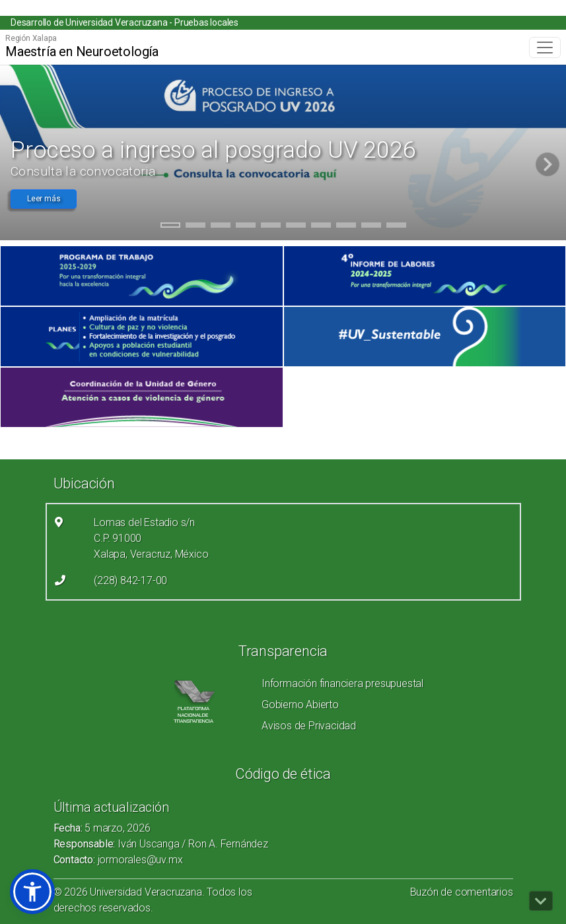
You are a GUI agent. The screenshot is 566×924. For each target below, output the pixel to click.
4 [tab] (245, 227)
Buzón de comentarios (462, 892)
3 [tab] (220, 227)
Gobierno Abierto (300, 705)
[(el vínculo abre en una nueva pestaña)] (142, 276)
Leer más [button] (44, 199)
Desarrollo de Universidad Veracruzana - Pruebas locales (124, 22)
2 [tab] (195, 227)
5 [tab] (270, 227)
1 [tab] (170, 227)
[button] (32, 892)
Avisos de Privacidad (309, 726)
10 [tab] (396, 227)
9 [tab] (371, 227)
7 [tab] (321, 227)
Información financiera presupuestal (342, 683)
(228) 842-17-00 (130, 580)
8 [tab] (346, 227)
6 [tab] (296, 227)
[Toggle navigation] (545, 48)
